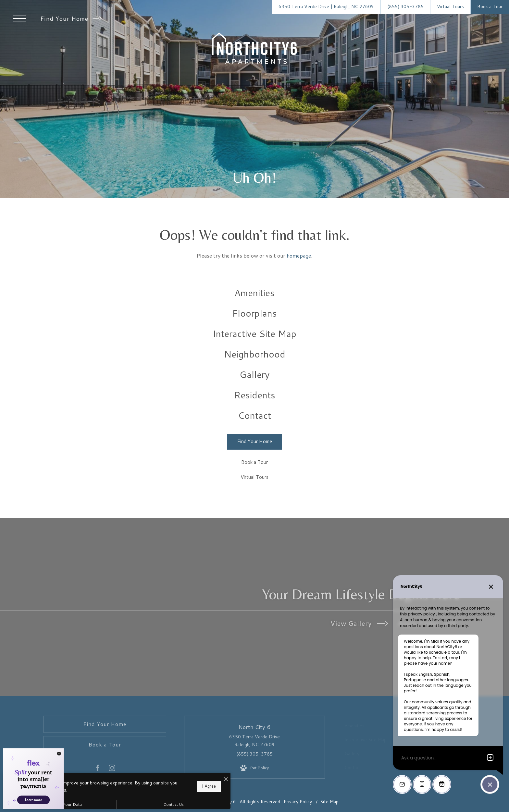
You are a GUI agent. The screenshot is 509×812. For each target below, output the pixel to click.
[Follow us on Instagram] (112, 769)
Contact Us (174, 804)
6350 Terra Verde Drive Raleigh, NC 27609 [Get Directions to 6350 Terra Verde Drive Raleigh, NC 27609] (255, 741)
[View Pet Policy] (255, 768)
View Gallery (359, 623)
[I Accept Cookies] (226, 779)
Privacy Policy (298, 802)
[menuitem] (255, 293)
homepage (299, 255)
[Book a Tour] (255, 463)
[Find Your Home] (255, 442)
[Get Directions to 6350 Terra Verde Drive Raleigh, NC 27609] (326, 7)
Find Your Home (71, 18)
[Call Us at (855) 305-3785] (405, 7)
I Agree (209, 786)
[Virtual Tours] (255, 478)
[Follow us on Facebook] (98, 769)
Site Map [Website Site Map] (329, 802)
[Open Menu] (19, 18)
